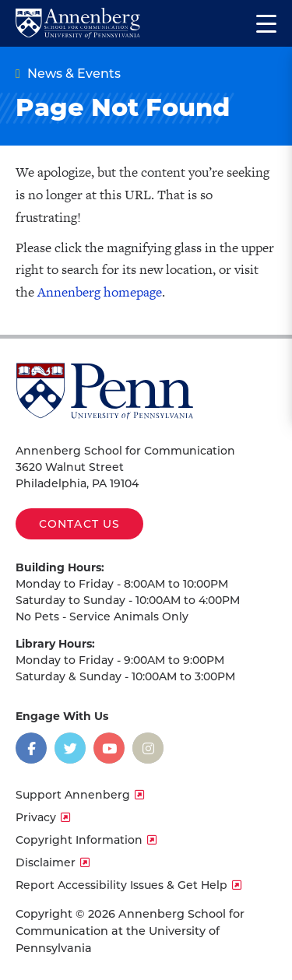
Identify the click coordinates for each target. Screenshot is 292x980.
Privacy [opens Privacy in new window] (36, 817)
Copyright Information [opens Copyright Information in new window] (79, 840)
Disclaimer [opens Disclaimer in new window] (46, 862)
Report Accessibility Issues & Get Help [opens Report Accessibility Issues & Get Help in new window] (121, 885)
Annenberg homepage (100, 292)
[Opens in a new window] (31, 748)
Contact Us (79, 524)
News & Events (74, 74)
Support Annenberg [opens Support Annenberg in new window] (73, 795)
